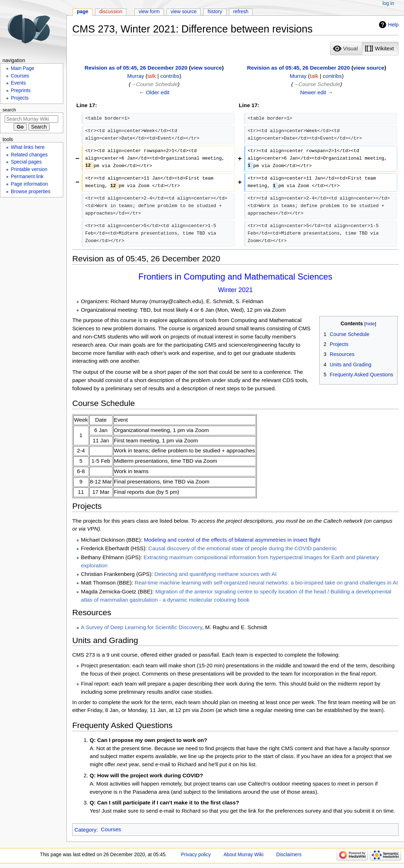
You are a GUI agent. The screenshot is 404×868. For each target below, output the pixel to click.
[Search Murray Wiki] (31, 119)
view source (206, 68)
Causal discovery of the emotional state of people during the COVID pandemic (243, 548)
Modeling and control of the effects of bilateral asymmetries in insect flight (232, 540)
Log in (388, 3)
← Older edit (154, 92)
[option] (346, 48)
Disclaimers (289, 855)
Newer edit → (316, 92)
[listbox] (364, 49)
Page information (29, 184)
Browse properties (31, 192)
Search (9, 110)
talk (152, 76)
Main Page (23, 68)
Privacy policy (196, 855)
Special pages (26, 162)
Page (83, 12)
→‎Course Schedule (154, 84)
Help (393, 25)
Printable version (29, 169)
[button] (346, 49)
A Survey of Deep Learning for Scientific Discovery (142, 627)
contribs (170, 76)
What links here (28, 147)
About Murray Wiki (244, 855)
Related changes (29, 155)
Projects (20, 98)
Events (18, 83)
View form (149, 12)
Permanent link (27, 177)
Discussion (111, 12)
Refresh (241, 12)
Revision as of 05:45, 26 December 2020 (136, 68)
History (215, 12)
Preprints (21, 91)
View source (184, 12)
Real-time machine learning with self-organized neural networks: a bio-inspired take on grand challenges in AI (266, 583)
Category (85, 829)
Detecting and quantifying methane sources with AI (215, 574)
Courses (111, 829)
